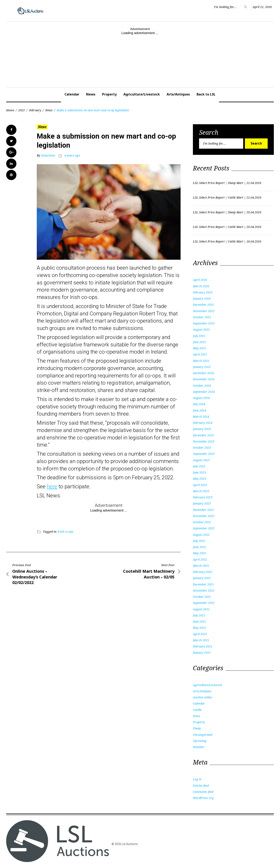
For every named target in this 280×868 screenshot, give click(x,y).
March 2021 (201, 640)
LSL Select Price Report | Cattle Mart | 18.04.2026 (227, 241)
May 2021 (199, 628)
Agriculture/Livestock (142, 94)
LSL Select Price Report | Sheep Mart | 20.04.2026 (227, 212)
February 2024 (203, 423)
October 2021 (202, 597)
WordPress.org (203, 798)
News (91, 94)
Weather (199, 747)
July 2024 (199, 404)
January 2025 (202, 367)
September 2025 (204, 323)
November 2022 (204, 516)
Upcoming (200, 741)
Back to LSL (206, 94)
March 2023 (201, 491)
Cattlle (197, 710)
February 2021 (203, 646)
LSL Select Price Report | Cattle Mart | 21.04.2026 (227, 197)
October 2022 (202, 522)
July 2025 (199, 336)
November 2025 (204, 311)
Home (10, 110)
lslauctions (48, 155)
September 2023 (204, 454)
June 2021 (199, 621)
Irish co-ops (66, 532)
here (52, 486)
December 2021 (203, 584)
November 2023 (204, 441)
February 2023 (203, 497)
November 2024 (204, 379)
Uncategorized (203, 735)
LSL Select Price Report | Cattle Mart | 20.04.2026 (227, 227)
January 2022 (202, 578)
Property (109, 94)
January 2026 (202, 298)
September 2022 (204, 528)
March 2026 (201, 286)
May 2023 (199, 479)
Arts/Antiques (178, 94)
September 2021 (204, 603)
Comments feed (203, 792)
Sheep (197, 728)
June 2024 (199, 410)
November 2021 (204, 590)
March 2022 (201, 566)
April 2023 (200, 485)
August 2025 (201, 329)
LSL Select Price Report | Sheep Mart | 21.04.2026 (227, 183)
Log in (197, 779)
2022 (22, 110)
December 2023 (203, 435)
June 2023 (199, 472)
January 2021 (202, 652)
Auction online (202, 697)
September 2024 (204, 392)
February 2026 (203, 292)
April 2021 (200, 634)
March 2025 (201, 361)
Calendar (72, 94)
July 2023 (199, 466)
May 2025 (199, 348)
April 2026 (200, 280)
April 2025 (200, 354)
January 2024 (202, 429)
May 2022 (199, 553)
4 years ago (72, 155)
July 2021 (199, 615)
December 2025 (203, 305)
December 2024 (203, 373)
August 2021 (201, 609)
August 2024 (201, 398)
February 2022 (203, 572)
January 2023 (202, 503)
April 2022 (200, 559)
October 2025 (202, 317)
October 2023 (202, 448)
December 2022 (203, 510)
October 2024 (202, 386)
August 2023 (201, 460)
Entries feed (201, 786)
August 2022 (201, 535)
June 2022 (199, 547)
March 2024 (201, 417)
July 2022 (199, 541)
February (35, 110)
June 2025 (199, 342)
